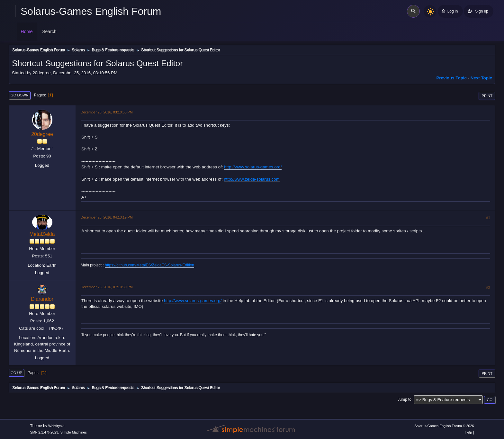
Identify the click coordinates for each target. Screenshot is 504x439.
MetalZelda (42, 234)
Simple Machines (74, 432)
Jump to (405, 399)
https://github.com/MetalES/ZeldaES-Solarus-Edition (149, 265)
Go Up (16, 373)
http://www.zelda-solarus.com (252, 179)
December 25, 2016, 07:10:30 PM (107, 287)
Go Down (20, 95)
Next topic (481, 78)
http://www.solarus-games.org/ (253, 167)
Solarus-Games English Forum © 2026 (444, 426)
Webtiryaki (56, 426)
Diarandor (42, 299)
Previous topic (451, 78)
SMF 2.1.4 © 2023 (44, 432)
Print (487, 96)
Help (468, 432)
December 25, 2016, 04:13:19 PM (107, 217)
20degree (42, 134)
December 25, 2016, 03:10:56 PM (107, 112)
